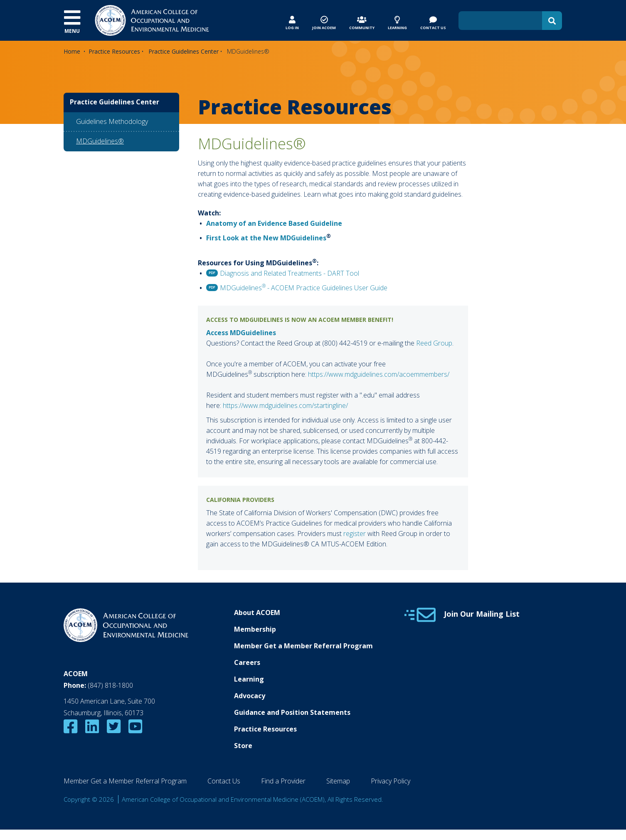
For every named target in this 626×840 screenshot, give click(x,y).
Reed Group (434, 343)
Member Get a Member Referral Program (303, 646)
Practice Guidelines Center (184, 51)
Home (72, 51)
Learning (249, 679)
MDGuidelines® (100, 141)
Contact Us (224, 781)
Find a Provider (283, 781)
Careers (247, 662)
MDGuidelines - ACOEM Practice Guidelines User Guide (304, 288)
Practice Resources (114, 51)
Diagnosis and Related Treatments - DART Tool (290, 273)
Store (243, 746)
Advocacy (250, 696)
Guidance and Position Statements (292, 712)
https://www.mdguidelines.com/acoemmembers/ (379, 374)
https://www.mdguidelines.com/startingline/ (285, 405)
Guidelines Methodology (112, 121)
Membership (255, 629)
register (355, 534)
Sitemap (338, 781)
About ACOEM (257, 613)
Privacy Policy (391, 781)
